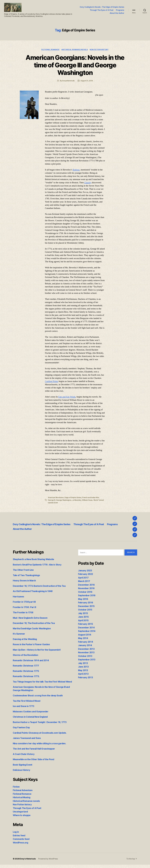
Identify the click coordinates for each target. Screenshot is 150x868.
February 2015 (86, 624)
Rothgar (76, 170)
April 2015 (83, 621)
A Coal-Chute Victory (24, 757)
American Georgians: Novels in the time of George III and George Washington (75, 65)
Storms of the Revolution (26, 655)
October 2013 (85, 656)
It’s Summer (19, 634)
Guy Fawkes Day (21, 731)
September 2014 (87, 631)
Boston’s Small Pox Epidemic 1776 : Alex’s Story (38, 565)
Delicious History (22, 773)
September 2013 (87, 660)
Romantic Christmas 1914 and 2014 (31, 661)
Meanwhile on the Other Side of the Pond (34, 763)
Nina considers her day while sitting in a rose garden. (40, 747)
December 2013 (86, 649)
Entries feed (19, 839)
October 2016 (85, 592)
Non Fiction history (99, 50)
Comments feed (21, 842)
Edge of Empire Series (73, 498)
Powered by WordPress (48, 862)
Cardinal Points (52, 382)
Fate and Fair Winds (67, 397)
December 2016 (86, 585)
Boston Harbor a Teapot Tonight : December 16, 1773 (40, 726)
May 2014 (83, 638)
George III (52, 500)
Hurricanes (19, 597)
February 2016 (86, 603)
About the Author (117, 13)
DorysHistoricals (68, 81)
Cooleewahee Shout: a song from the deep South (38, 699)
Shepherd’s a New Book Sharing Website (34, 559)
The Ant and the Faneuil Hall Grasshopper (34, 752)
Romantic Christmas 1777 (26, 666)
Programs (120, 10)
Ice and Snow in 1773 (24, 710)
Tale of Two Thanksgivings (27, 575)
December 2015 (86, 606)
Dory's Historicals (28, 862)
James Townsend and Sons (27, 742)
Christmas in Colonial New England (31, 720)
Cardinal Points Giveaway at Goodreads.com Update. (40, 736)
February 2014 (86, 642)
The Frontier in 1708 (23, 613)
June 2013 (84, 667)
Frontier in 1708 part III (24, 602)
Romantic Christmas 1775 (26, 671)
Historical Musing (22, 801)
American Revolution (56, 498)
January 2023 (85, 571)
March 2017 (84, 581)
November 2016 (86, 588)
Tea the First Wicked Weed (27, 704)
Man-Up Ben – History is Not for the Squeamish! (37, 650)
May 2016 (83, 599)
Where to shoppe (22, 819)
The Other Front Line (24, 570)
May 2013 (83, 670)
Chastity (88, 183)
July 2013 (83, 663)
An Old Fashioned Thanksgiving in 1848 (33, 591)
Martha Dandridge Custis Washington (32, 629)
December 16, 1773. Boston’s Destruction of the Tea (40, 586)
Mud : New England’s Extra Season (31, 618)
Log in (16, 835)
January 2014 (85, 645)
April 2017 (83, 578)
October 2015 (85, 610)
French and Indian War (91, 498)
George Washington (64, 500)
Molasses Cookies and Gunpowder (31, 715)
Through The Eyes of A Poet (102, 10)
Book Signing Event (23, 768)
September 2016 (87, 596)
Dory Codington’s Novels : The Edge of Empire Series (102, 7)
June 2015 (84, 617)
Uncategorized (21, 815)
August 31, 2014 (87, 81)
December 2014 (86, 628)
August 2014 (85, 635)
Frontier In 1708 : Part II (25, 607)
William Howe (87, 500)
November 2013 (86, 653)
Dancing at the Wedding (25, 639)
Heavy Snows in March (24, 581)
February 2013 (86, 678)
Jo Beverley (77, 500)
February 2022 (86, 574)
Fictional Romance (50, 50)
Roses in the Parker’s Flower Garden (32, 645)
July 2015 (83, 613)
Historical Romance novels (75, 50)
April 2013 (83, 674)
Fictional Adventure (23, 794)
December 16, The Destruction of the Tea (34, 623)
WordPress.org (21, 846)
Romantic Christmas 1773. (26, 676)
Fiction (16, 790)
